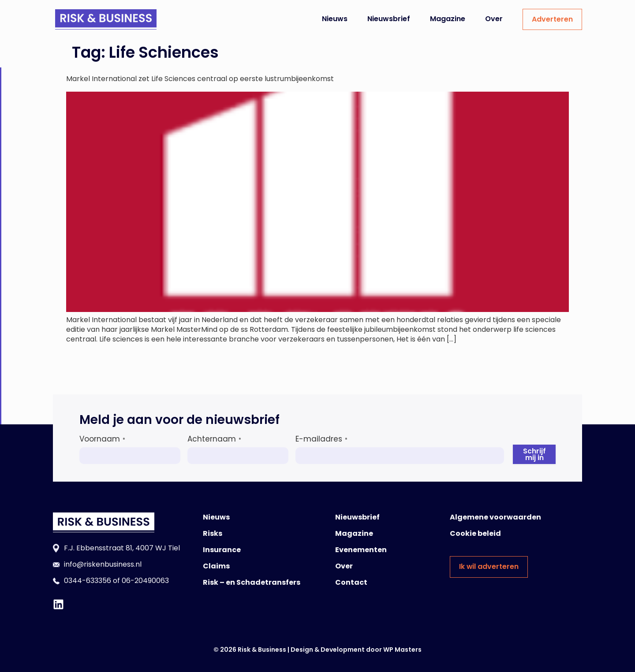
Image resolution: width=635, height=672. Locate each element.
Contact (351, 582)
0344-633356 (88, 581)
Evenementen (361, 550)
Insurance (222, 550)
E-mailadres (321, 439)
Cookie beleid (475, 533)
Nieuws (335, 19)
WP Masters (402, 650)
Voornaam (102, 439)
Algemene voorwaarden (495, 517)
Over (494, 19)
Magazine (448, 19)
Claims (216, 566)
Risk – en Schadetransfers (252, 582)
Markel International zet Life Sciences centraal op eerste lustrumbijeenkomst (200, 79)
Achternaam (214, 439)
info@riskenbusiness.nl (103, 564)
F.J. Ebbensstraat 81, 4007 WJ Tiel (122, 548)
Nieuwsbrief (389, 19)
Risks (213, 533)
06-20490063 (145, 581)
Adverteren (552, 19)
